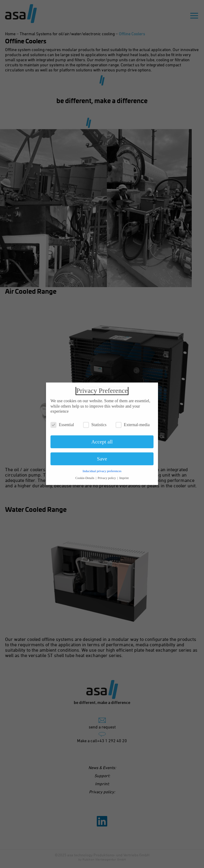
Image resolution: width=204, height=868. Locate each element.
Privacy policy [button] (107, 476)
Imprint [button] (124, 476)
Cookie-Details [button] (85, 476)
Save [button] (102, 457)
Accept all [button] (102, 440)
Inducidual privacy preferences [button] (102, 469)
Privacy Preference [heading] (102, 389)
